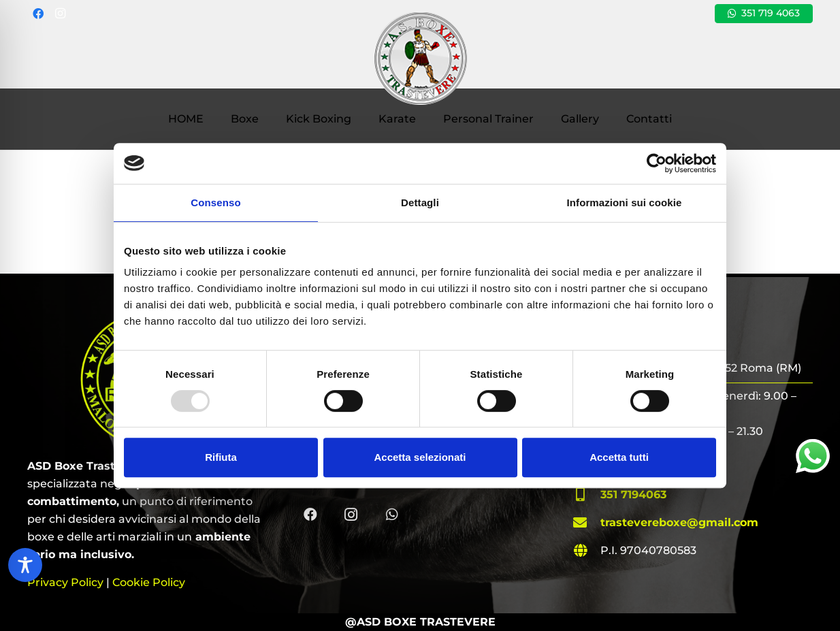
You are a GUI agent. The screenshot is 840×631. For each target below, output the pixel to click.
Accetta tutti (619, 457)
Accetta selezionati (420, 457)
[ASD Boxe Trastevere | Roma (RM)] (420, 58)
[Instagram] (60, 14)
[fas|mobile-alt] (586, 495)
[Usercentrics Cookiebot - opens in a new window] (657, 163)
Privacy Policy (65, 582)
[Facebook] (38, 14)
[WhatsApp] (392, 515)
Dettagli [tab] (420, 203)
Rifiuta (221, 457)
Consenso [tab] (215, 203)
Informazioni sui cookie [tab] (625, 203)
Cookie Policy (149, 582)
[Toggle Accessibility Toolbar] (25, 565)
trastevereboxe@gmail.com (679, 522)
